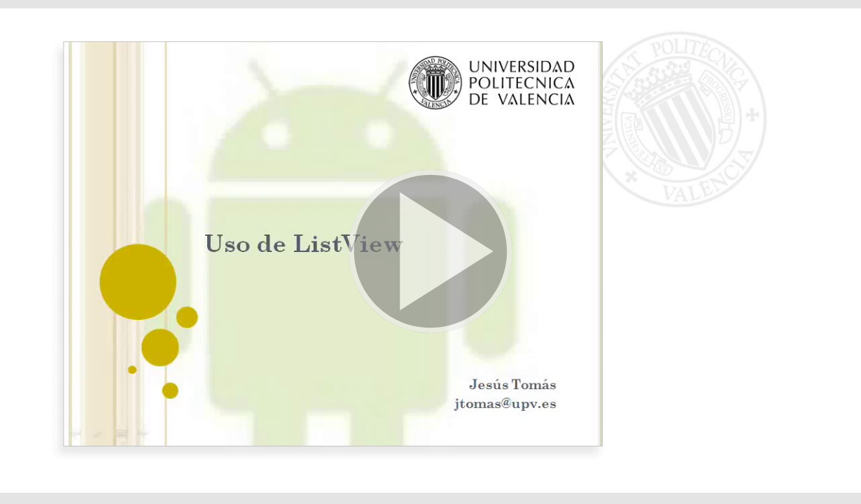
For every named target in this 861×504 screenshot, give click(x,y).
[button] (430, 252)
